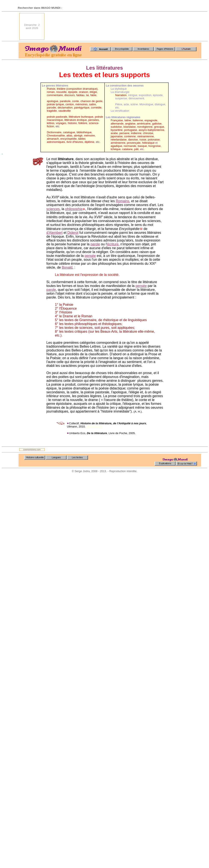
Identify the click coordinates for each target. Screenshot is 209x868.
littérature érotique (76, 120)
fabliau (80, 95)
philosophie (74, 209)
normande (130, 146)
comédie (96, 108)
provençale (134, 143)
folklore (83, 123)
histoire (72, 123)
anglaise (130, 124)
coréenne (130, 136)
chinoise (148, 133)
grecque (159, 127)
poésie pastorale (57, 117)
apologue (53, 101)
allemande (117, 124)
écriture (113, 244)
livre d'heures (75, 142)
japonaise (117, 136)
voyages (61, 123)
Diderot (73, 233)
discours (69, 95)
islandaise (130, 127)
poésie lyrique (55, 104)
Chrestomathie (56, 135)
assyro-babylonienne (152, 130)
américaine (144, 124)
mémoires (82, 104)
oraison (83, 92)
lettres (51, 123)
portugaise (131, 130)
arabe (114, 133)
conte (76, 101)
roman (51, 92)
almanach (53, 139)
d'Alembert (54, 233)
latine (128, 120)
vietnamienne (145, 136)
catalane (127, 149)
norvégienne (145, 127)
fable (93, 95)
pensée (90, 256)
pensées (93, 120)
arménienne (118, 143)
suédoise (116, 127)
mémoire (89, 135)
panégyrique (82, 108)
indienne (136, 133)
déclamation (65, 108)
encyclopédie (69, 139)
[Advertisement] (186, 26)
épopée (73, 92)
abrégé (78, 135)
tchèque (116, 149)
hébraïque (149, 143)
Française (117, 120)
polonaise (154, 140)
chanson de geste (92, 101)
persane (124, 133)
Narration (121, 95)
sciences (53, 209)
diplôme (90, 142)
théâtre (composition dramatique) (77, 89)
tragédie (52, 111)
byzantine (117, 130)
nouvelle (61, 92)
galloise (157, 124)
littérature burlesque (81, 117)
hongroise (154, 146)
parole (95, 244)
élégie (93, 92)
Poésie (51, 89)
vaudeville (65, 111)
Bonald (67, 267)
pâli (136, 149)
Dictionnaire (54, 132)
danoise (133, 140)
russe (143, 140)
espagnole (151, 120)
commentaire (55, 95)
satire (93, 104)
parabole (65, 101)
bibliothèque (84, 132)
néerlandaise (119, 140)
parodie (51, 108)
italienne (138, 120)
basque (142, 146)
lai (88, 95)
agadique (116, 146)
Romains (123, 201)
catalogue (69, 132)
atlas (69, 135)
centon (70, 104)
